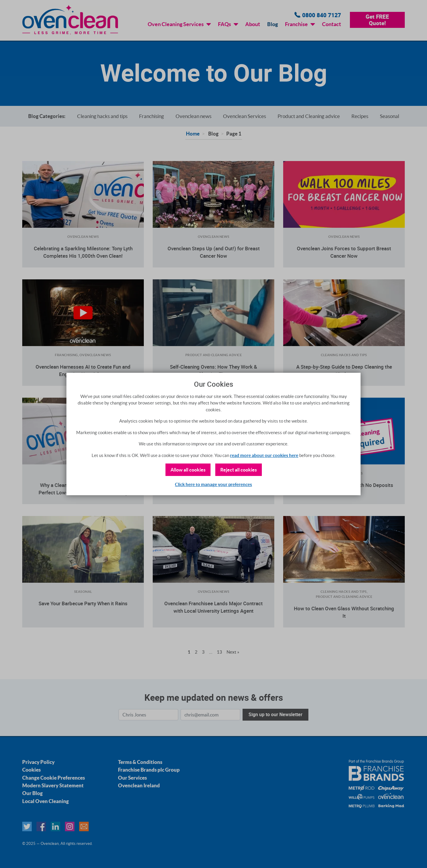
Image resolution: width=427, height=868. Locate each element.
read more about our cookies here (264, 455)
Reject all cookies (239, 470)
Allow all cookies (188, 470)
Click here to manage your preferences (213, 484)
